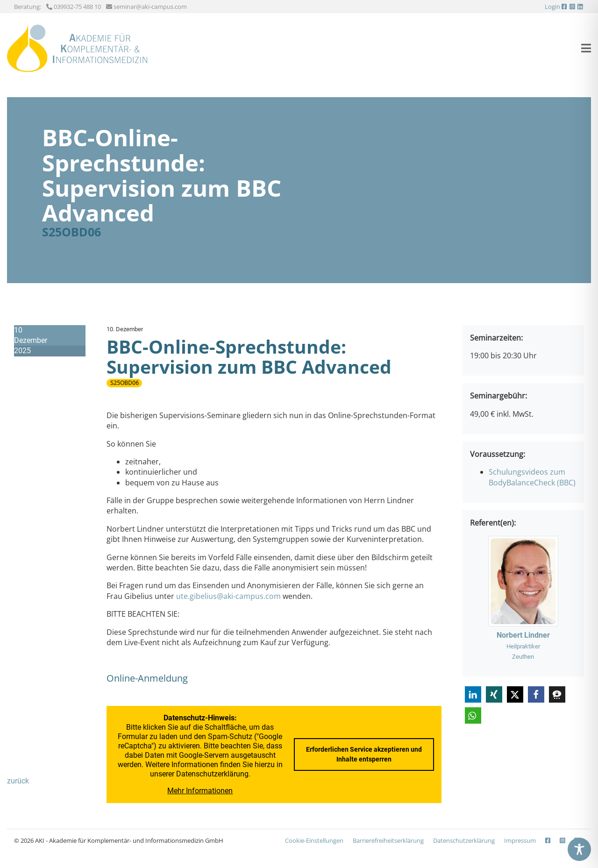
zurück (18, 781)
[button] (473, 694)
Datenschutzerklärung (212, 774)
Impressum (520, 840)
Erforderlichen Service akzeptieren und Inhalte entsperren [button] (364, 754)
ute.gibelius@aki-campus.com (228, 596)
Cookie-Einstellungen (314, 840)
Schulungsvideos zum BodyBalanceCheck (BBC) (532, 477)
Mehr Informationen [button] (200, 791)
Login (552, 7)
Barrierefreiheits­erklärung (388, 840)
